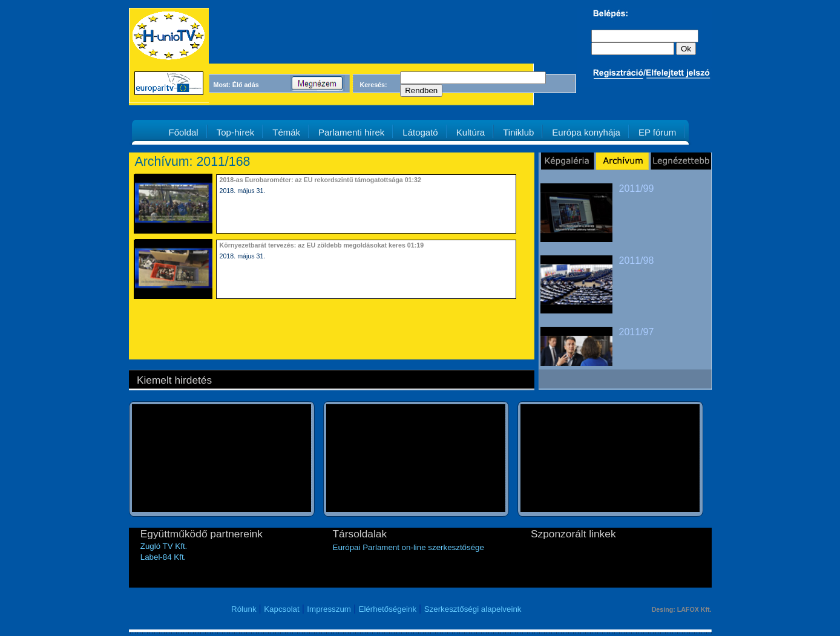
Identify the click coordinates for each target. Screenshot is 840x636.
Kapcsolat (282, 609)
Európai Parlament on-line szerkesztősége (409, 547)
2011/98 (637, 261)
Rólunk (244, 609)
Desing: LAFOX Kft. (682, 609)
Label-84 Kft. (163, 557)
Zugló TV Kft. (164, 546)
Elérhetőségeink (388, 609)
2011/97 (637, 332)
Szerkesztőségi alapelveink (473, 609)
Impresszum (329, 609)
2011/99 (637, 189)
